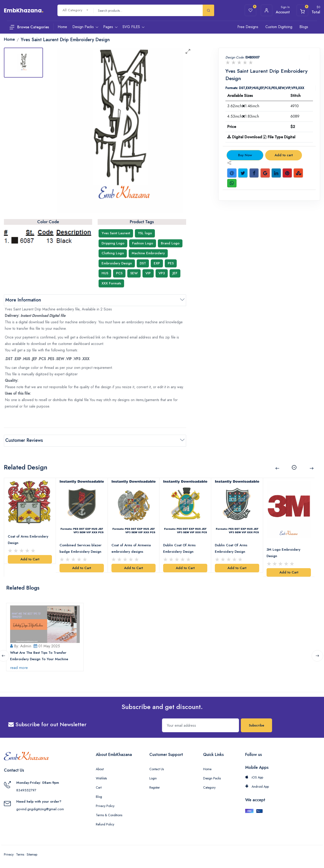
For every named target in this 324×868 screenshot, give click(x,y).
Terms (20, 854)
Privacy (9, 854)
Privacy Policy (105, 806)
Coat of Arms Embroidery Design (28, 540)
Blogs (304, 27)
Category (209, 787)
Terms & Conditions (109, 815)
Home (207, 769)
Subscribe (257, 725)
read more (19, 667)
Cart (99, 787)
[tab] (23, 63)
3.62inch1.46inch (243, 106)
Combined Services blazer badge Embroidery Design (81, 548)
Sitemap (32, 854)
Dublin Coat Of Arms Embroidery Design (179, 548)
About (100, 769)
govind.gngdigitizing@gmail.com (40, 809)
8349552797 (26, 790)
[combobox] (75, 10)
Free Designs (248, 27)
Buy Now (245, 155)
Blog (99, 796)
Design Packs (212, 778)
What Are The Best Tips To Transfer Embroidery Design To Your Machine (39, 656)
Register (155, 787)
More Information (23, 300)
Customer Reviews (24, 440)
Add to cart (284, 155)
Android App (257, 786)
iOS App (254, 777)
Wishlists (101, 778)
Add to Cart (30, 559)
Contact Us (157, 769)
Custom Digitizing (279, 27)
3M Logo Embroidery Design (284, 553)
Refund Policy (105, 824)
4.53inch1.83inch (243, 116)
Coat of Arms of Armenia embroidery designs (131, 548)
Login (153, 778)
